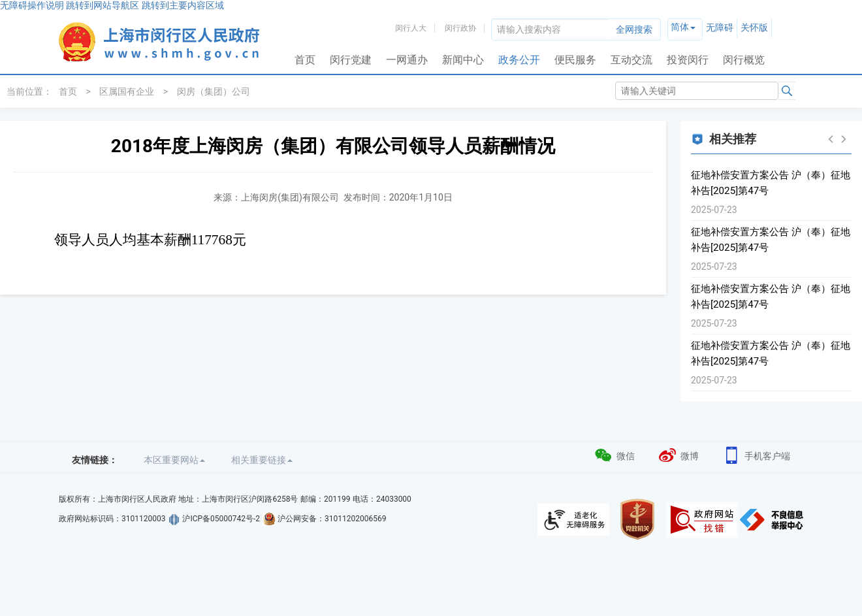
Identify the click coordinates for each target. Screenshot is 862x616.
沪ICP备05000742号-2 (221, 519)
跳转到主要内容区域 (183, 5)
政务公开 (519, 60)
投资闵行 (688, 60)
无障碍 (720, 27)
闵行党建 (351, 60)
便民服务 (575, 60)
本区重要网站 (174, 460)
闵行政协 (460, 28)
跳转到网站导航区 (103, 5)
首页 (305, 60)
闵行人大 (411, 28)
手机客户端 (756, 454)
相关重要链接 (262, 460)
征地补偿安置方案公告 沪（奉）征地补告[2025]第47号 (771, 183)
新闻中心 (463, 60)
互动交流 (631, 60)
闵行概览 (744, 60)
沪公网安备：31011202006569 (332, 519)
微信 (614, 454)
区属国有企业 (127, 91)
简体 (680, 27)
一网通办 (407, 60)
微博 (678, 454)
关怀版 (754, 27)
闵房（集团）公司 (214, 91)
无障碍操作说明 (32, 5)
